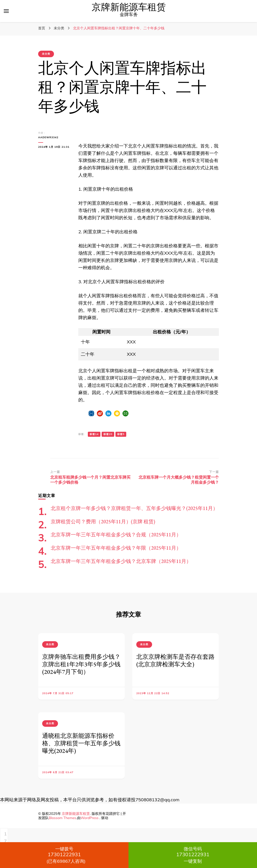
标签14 (94, 434)
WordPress (90, 818)
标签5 (121, 434)
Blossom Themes (62, 818)
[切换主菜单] (6, 11)
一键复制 (193, 855)
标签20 (108, 434)
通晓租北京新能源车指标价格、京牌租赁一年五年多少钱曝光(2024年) (81, 743)
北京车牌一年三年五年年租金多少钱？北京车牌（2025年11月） (121, 561)
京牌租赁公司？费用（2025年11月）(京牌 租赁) (103, 522)
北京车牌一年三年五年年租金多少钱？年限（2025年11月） (116, 548)
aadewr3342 (48, 137)
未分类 (46, 54)
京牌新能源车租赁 (129, 7)
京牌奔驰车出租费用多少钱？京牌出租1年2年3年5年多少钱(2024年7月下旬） (81, 664)
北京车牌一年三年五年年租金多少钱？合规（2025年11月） (116, 535)
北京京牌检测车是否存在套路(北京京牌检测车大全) (175, 660)
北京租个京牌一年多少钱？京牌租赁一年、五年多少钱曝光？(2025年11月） (134, 508)
